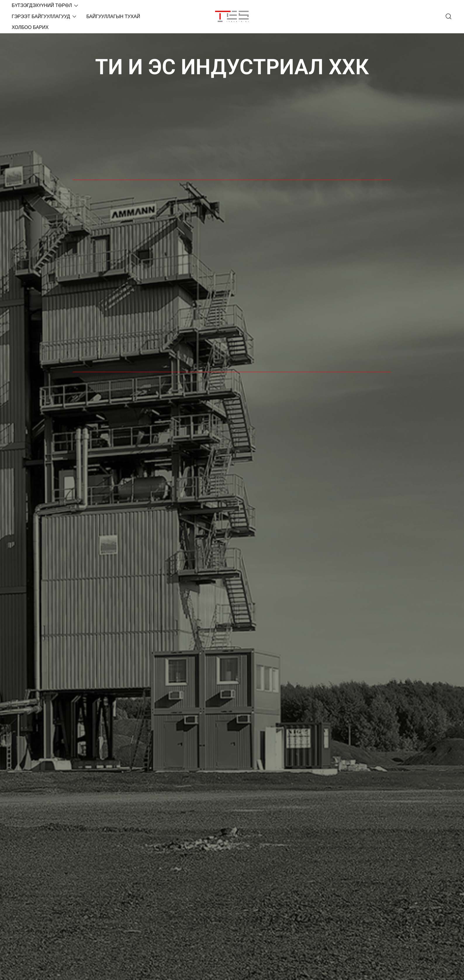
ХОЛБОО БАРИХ (30, 27)
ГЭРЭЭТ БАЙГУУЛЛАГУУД (41, 17)
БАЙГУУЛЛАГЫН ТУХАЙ (113, 17)
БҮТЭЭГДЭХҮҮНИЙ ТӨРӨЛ (42, 5)
